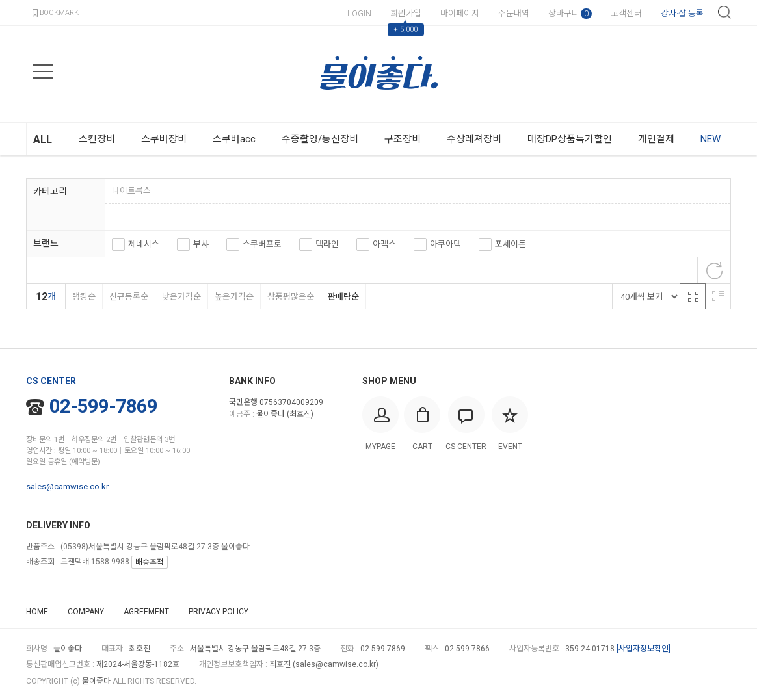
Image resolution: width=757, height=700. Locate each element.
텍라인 (327, 244)
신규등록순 (128, 297)
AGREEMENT (146, 612)
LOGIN (359, 13)
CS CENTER (51, 381)
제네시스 (144, 244)
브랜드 (46, 243)
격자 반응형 (693, 296)
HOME (37, 612)
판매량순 (343, 297)
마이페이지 (460, 13)
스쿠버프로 (262, 244)
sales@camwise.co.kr (67, 486)
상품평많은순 (290, 297)
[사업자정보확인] (644, 649)
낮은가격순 (181, 297)
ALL (43, 139)
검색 (724, 12)
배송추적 (150, 562)
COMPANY (86, 612)
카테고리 (50, 191)
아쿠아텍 (445, 244)
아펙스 (384, 244)
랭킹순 (84, 297)
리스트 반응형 (718, 296)
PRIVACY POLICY (219, 612)
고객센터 (626, 13)
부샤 (201, 244)
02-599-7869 (92, 406)
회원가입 (406, 13)
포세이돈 (511, 244)
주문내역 (514, 13)
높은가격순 (234, 297)
